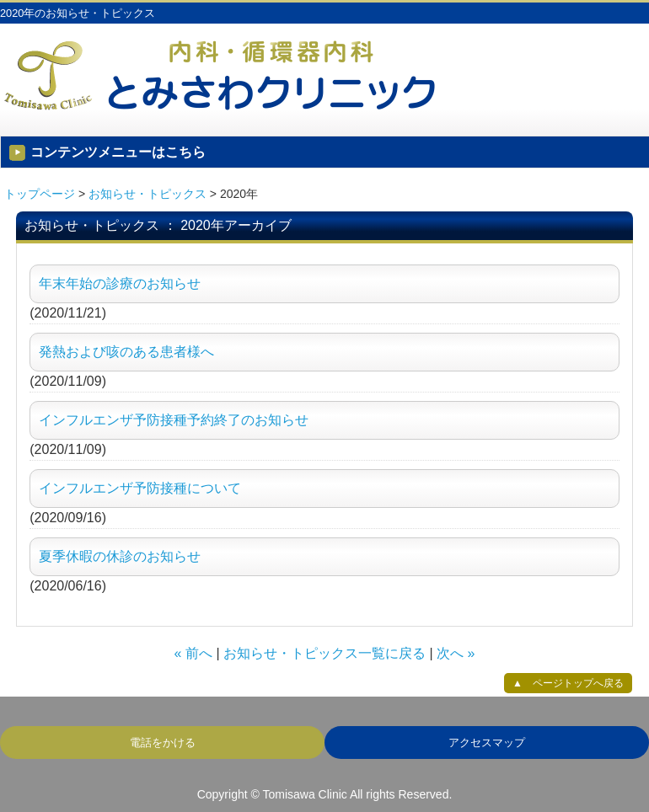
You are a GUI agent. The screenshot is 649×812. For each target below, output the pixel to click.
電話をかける (163, 743)
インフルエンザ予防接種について (140, 488)
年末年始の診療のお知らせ (120, 283)
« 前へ (193, 653)
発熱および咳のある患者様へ (126, 352)
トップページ (40, 194)
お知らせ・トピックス (147, 194)
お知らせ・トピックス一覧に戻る (324, 653)
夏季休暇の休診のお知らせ (120, 556)
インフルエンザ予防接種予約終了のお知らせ (174, 420)
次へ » (456, 653)
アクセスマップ (487, 743)
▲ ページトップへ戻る (568, 683)
